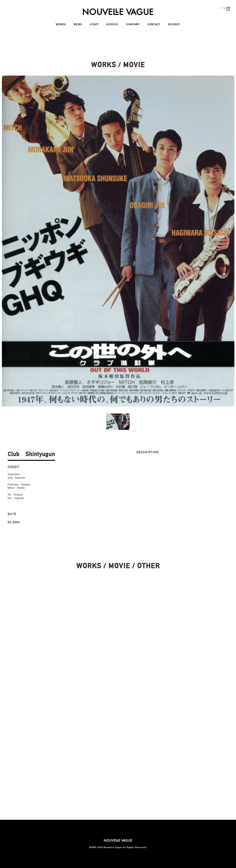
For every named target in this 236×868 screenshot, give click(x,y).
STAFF (94, 24)
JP (222, 8)
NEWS (78, 24)
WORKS (61, 24)
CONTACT (154, 24)
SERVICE (112, 24)
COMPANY (133, 24)
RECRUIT (174, 24)
